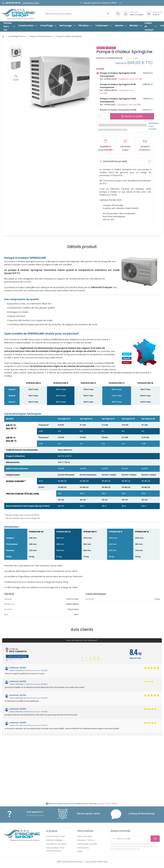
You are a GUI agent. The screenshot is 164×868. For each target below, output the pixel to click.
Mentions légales (55, 840)
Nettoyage (67, 26)
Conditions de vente (56, 844)
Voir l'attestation (17, 656)
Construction (28, 26)
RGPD (80, 852)
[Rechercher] (108, 14)
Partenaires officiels (87, 844)
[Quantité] (102, 116)
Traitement (104, 26)
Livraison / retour (86, 840)
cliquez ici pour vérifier (108, 804)
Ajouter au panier (132, 116)
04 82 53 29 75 (13, 3)
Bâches (136, 26)
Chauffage (48, 26)
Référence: (102, 58)
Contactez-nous (31, 3)
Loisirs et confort (151, 26)
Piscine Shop (73, 599)
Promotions (83, 848)
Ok (155, 838)
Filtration (85, 26)
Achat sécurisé (85, 836)
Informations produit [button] (126, 161)
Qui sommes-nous (56, 836)
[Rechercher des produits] (77, 14)
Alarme (121, 26)
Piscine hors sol (9, 26)
